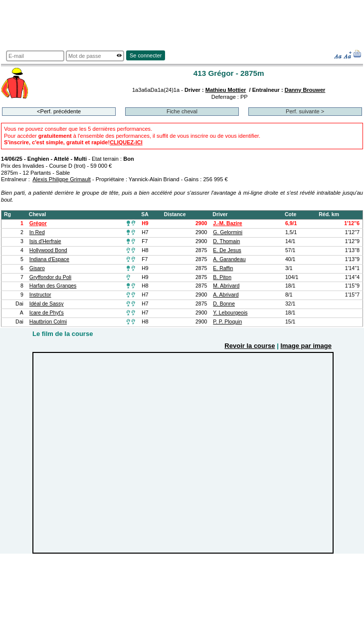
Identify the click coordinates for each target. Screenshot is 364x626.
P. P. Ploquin (227, 322)
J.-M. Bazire (227, 223)
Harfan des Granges (53, 286)
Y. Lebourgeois (230, 313)
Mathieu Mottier (226, 90)
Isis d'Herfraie (45, 241)
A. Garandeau (229, 259)
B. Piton (222, 277)
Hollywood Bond (48, 250)
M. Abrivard (226, 286)
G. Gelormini (228, 232)
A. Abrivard (226, 295)
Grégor (38, 223)
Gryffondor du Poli (50, 277)
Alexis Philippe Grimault (62, 179)
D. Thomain (226, 241)
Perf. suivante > (305, 111)
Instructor (40, 295)
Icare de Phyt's (47, 313)
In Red (37, 232)
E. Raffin (223, 268)
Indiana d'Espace (49, 259)
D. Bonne (224, 304)
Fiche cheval (182, 111)
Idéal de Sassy (47, 304)
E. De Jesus (227, 250)
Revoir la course (250, 346)
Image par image (306, 346)
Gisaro (37, 268)
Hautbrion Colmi (48, 322)
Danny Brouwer (305, 90)
